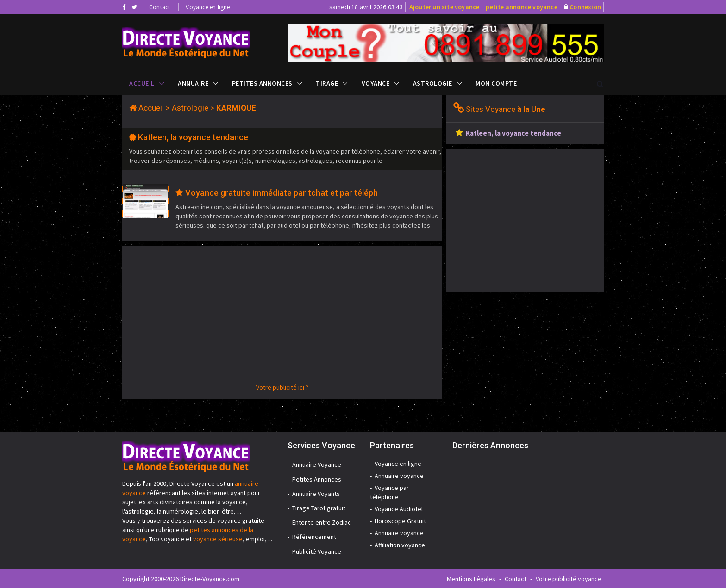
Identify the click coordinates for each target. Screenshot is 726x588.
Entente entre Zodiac (322, 522)
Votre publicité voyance (569, 579)
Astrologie (433, 83)
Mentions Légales (471, 579)
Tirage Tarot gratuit (319, 508)
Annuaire (193, 83)
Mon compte (496, 83)
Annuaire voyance (399, 476)
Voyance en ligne (208, 7)
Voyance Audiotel (399, 509)
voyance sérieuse (218, 539)
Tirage (327, 83)
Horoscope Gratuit (400, 521)
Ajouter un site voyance (444, 7)
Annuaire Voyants (316, 494)
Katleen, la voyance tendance (193, 137)
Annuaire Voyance (317, 464)
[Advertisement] (282, 318)
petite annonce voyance (521, 7)
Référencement (314, 537)
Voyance (376, 83)
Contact (160, 7)
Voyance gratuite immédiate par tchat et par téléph (282, 193)
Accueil (142, 83)
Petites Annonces (262, 83)
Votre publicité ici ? (282, 387)
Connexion (585, 7)
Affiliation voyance (400, 545)
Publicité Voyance (317, 551)
